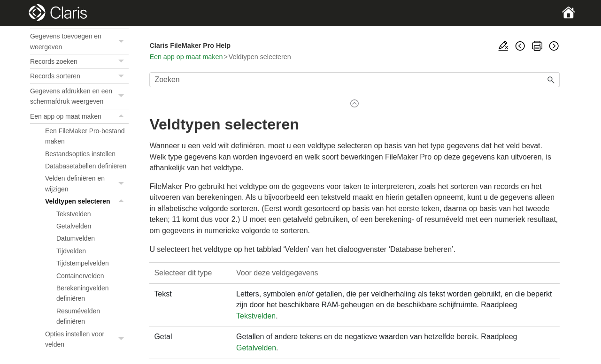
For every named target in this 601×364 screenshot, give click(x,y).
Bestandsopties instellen (80, 154)
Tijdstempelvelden (83, 263)
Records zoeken (79, 61)
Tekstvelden (74, 214)
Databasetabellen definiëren (86, 166)
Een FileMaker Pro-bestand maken (85, 136)
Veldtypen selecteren (87, 201)
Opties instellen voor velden (87, 339)
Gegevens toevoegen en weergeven (79, 42)
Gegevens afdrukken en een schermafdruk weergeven (79, 96)
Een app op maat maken (79, 116)
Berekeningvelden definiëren (83, 293)
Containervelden (80, 276)
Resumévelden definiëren (78, 316)
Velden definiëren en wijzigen (87, 184)
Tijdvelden (71, 251)
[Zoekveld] (354, 80)
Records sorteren (79, 76)
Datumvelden (76, 238)
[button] (122, 42)
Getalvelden (74, 226)
